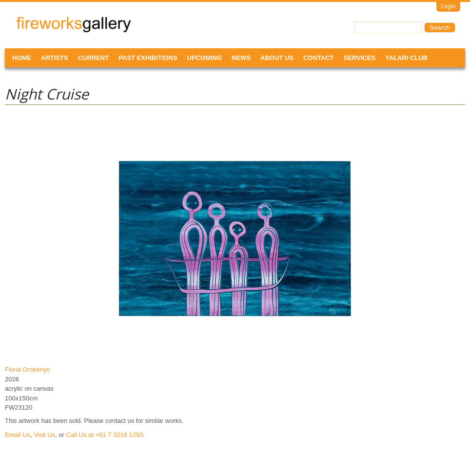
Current (94, 58)
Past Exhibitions (148, 58)
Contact (319, 58)
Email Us (18, 435)
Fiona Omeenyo (28, 369)
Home (22, 58)
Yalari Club (406, 58)
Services (360, 58)
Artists (55, 58)
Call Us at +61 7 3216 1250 (104, 435)
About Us (277, 58)
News (241, 58)
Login (448, 6)
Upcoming (205, 58)
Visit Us (44, 435)
